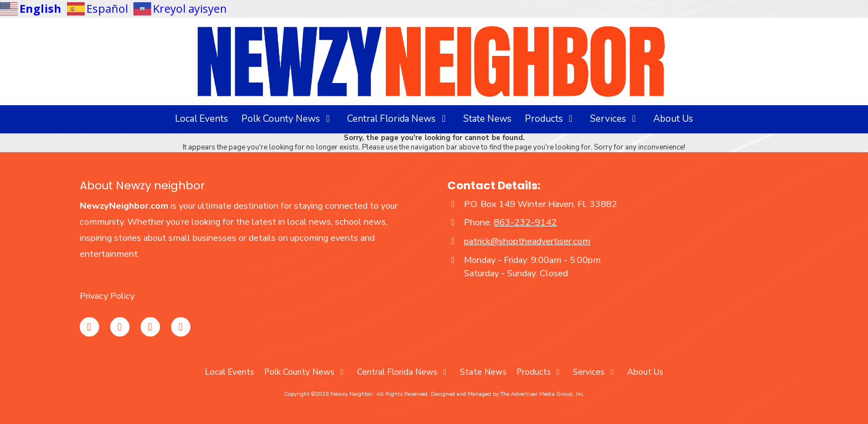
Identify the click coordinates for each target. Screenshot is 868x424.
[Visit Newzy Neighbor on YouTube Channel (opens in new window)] (150, 327)
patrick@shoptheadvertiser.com (527, 241)
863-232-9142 (525, 223)
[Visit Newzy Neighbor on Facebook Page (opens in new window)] (120, 327)
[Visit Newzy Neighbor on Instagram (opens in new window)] (89, 327)
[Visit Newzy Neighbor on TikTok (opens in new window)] (181, 327)
